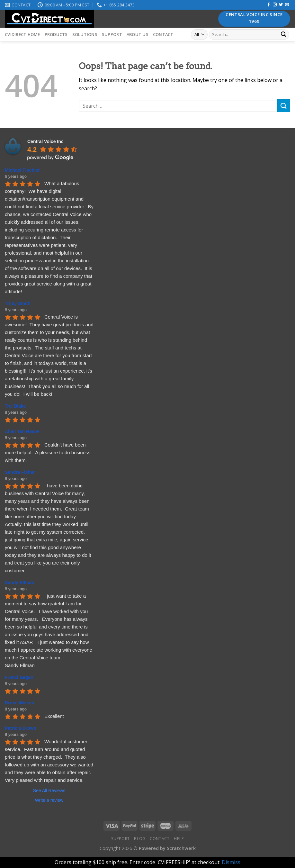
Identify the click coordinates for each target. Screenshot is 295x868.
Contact (163, 34)
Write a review (49, 800)
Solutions (85, 34)
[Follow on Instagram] (275, 5)
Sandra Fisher (20, 472)
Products (56, 34)
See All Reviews (49, 791)
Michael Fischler (22, 170)
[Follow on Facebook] (269, 5)
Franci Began (19, 677)
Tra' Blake (15, 406)
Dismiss (231, 862)
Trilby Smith (18, 303)
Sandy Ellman (20, 583)
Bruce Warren (19, 703)
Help (179, 839)
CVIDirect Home (22, 34)
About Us (138, 34)
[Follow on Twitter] (281, 5)
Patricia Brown (21, 728)
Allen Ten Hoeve (22, 431)
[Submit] (283, 35)
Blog (140, 839)
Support (112, 34)
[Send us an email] (287, 5)
